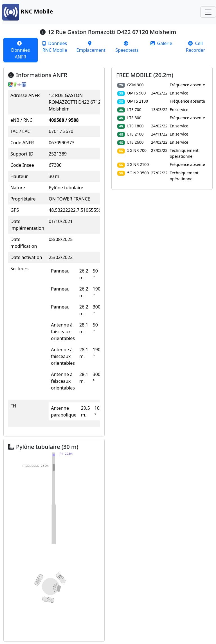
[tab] (21, 50)
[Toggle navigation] (208, 12)
